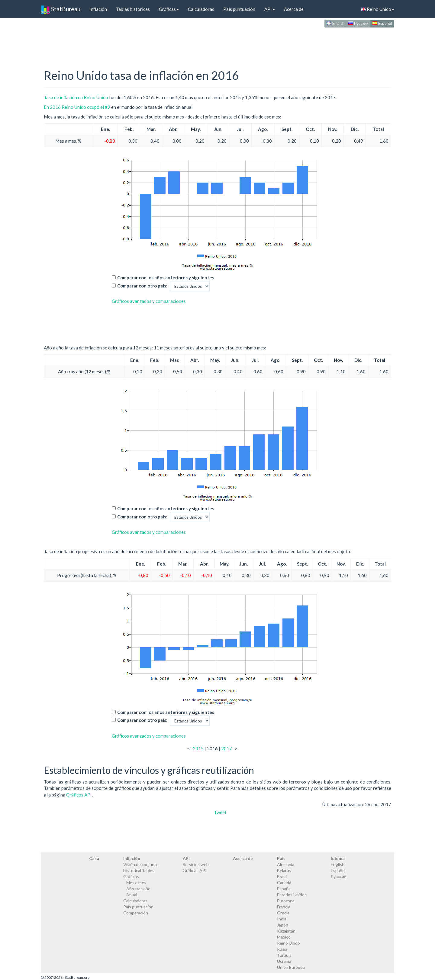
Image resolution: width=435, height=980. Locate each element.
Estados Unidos (292, 895)
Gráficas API (195, 870)
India (282, 919)
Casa (94, 858)
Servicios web (196, 864)
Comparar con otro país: (142, 286)
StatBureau (61, 9)
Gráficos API (79, 795)
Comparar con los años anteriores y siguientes (166, 277)
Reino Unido (378, 9)
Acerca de (294, 9)
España (284, 889)
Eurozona (286, 901)
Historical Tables (139, 870)
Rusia (282, 949)
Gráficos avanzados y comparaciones (149, 301)
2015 (198, 748)
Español (382, 23)
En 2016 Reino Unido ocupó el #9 (77, 107)
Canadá (284, 883)
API (270, 9)
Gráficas (169, 9)
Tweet (220, 812)
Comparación (136, 913)
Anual (132, 895)
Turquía (284, 955)
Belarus (284, 870)
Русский (358, 23)
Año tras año (138, 889)
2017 (227, 748)
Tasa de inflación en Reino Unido (76, 97)
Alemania (286, 864)
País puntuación (239, 9)
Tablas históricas (133, 9)
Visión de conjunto (141, 864)
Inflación (98, 9)
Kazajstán (286, 931)
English (335, 23)
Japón (283, 925)
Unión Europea (291, 967)
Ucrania (284, 961)
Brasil (282, 876)
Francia (284, 907)
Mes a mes (136, 883)
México (284, 937)
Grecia (283, 913)
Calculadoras (201, 9)
